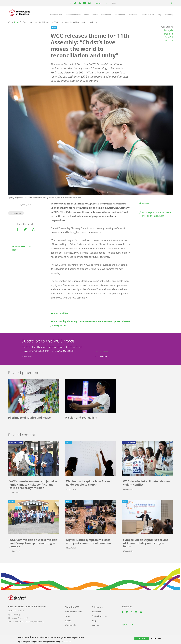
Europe (146, 203)
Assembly (169, 15)
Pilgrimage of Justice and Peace (157, 212)
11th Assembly (16, 213)
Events (95, 15)
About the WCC (56, 15)
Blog (159, 15)
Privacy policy (27, 356)
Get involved (120, 15)
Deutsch (169, 34)
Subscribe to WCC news (23, 248)
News (87, 15)
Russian (169, 41)
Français (169, 30)
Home (9, 22)
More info (67, 642)
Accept (142, 639)
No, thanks (156, 639)
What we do (106, 15)
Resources (133, 15)
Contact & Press (147, 15)
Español (169, 37)
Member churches (73, 15)
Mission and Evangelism (153, 216)
